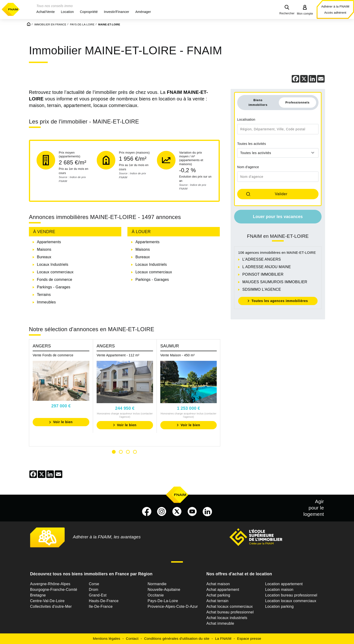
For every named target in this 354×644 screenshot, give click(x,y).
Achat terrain (217, 601)
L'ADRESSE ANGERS (262, 259)
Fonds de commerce (55, 280)
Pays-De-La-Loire (163, 601)
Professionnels (297, 102)
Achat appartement (223, 590)
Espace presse (249, 638)
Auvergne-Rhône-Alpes (50, 584)
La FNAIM (223, 638)
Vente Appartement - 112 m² (118, 355)
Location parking (279, 606)
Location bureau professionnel (291, 595)
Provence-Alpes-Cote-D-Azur (173, 606)
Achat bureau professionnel (230, 612)
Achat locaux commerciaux (230, 606)
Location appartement (284, 584)
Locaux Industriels (53, 264)
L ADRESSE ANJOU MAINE (267, 267)
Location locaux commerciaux (291, 601)
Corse (94, 584)
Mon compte (305, 14)
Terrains (44, 295)
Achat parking (218, 595)
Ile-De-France (101, 606)
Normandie (157, 584)
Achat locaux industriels (227, 618)
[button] (46, 12)
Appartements (49, 242)
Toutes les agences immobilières (280, 301)
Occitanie (156, 595)
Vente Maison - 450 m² (177, 355)
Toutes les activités (252, 144)
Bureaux (44, 257)
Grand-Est (98, 595)
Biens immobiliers (258, 102)
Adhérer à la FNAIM (335, 6)
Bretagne (38, 595)
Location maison (279, 590)
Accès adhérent (335, 13)
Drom (94, 590)
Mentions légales (107, 638)
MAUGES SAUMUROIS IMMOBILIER (275, 282)
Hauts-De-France (104, 601)
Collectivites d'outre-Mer (51, 606)
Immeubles (46, 302)
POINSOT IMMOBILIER (263, 274)
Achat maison (218, 584)
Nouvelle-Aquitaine (164, 590)
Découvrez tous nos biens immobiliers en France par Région (91, 574)
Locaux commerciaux (55, 272)
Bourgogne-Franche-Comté (54, 590)
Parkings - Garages (54, 287)
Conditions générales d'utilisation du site (177, 638)
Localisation (246, 119)
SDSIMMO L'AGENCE (262, 289)
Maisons (44, 249)
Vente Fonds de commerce (53, 355)
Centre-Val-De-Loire (47, 601)
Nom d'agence (248, 167)
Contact (132, 638)
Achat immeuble (220, 623)
